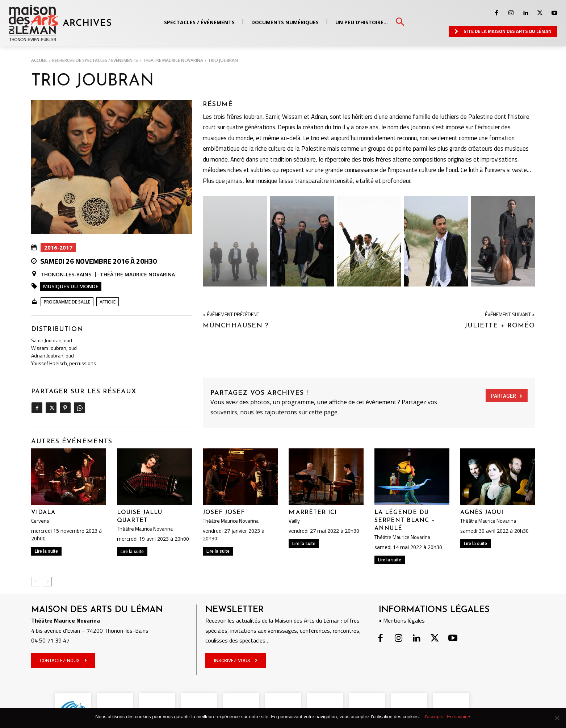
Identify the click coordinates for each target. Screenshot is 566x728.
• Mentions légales (402, 620)
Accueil (39, 60)
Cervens (40, 521)
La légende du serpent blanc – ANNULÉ (405, 521)
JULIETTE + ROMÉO (500, 326)
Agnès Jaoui (482, 512)
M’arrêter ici (313, 512)
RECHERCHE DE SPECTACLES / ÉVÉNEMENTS (95, 60)
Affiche (108, 302)
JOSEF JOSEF (224, 512)
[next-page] (47, 582)
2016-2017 (58, 248)
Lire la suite (46, 551)
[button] (400, 22)
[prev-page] (36, 582)
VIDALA (43, 512)
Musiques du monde (71, 286)
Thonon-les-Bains (66, 275)
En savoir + (459, 717)
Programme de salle (67, 302)
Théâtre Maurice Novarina (173, 60)
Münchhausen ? (236, 326)
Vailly (294, 521)
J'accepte (434, 717)
